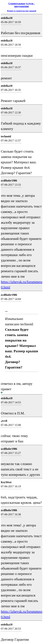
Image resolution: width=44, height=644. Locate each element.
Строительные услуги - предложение (22, 5)
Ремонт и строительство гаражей (22, 11)
